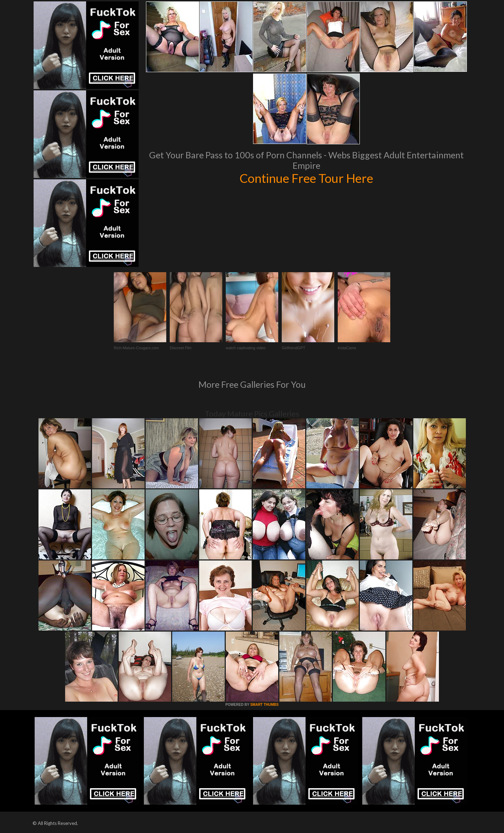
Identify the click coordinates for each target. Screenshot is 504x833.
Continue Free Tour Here (306, 178)
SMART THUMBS (264, 705)
